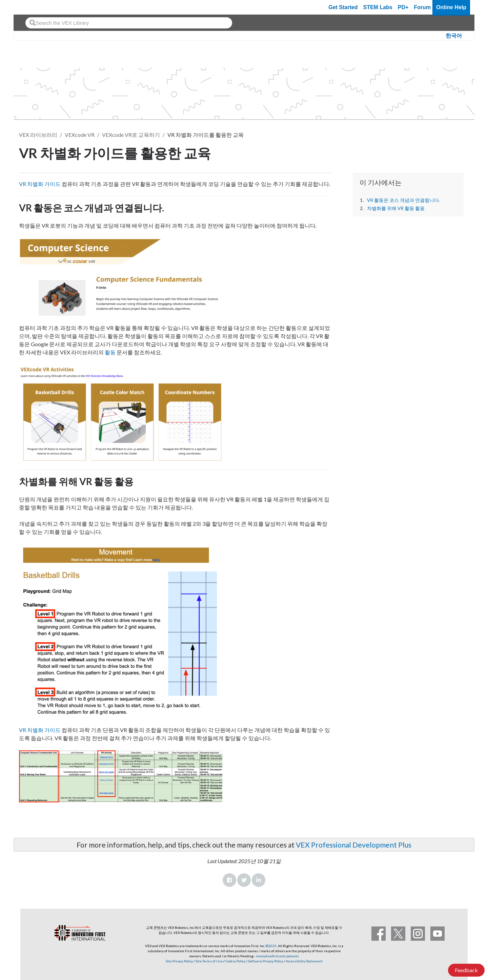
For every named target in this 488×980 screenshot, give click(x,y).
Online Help (451, 7)
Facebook (229, 880)
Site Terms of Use (209, 961)
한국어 (454, 36)
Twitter (244, 880)
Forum (422, 7)
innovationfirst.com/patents (277, 956)
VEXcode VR (80, 135)
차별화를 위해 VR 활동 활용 (396, 208)
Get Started (343, 7)
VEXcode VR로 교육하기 (131, 135)
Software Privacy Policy (266, 961)
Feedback (466, 970)
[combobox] (129, 23)
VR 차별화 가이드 (40, 184)
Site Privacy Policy (179, 961)
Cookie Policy (235, 961)
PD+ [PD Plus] (403, 7)
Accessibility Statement (304, 961)
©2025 (271, 946)
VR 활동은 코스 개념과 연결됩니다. (403, 200)
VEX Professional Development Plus (354, 845)
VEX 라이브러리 (38, 135)
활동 (110, 352)
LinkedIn (259, 880)
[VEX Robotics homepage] (32, 7)
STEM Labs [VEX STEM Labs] (378, 7)
